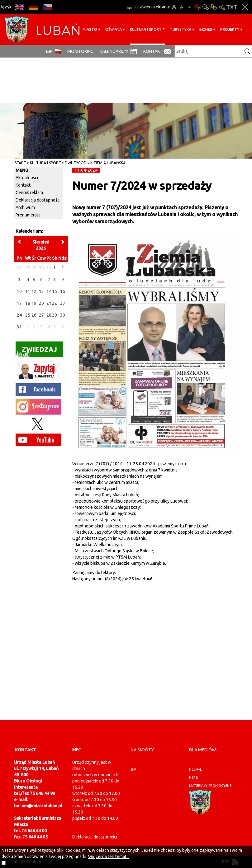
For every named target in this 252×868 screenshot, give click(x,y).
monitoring (80, 51)
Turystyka (181, 29)
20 (41, 303)
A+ (174, 7)
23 (63, 303)
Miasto (90, 29)
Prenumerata (28, 215)
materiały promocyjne (210, 786)
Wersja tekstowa (232, 7)
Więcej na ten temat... (109, 856)
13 (41, 291)
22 (55, 303)
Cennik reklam (29, 193)
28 (49, 315)
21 (49, 303)
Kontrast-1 (214, 7)
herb (194, 777)
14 (49, 291)
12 (34, 291)
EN (19, 7)
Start (20, 163)
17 (19, 303)
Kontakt (153, 51)
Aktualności (27, 178)
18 (28, 303)
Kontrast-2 (222, 7)
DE (33, 7)
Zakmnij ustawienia (245, 7)
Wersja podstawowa (197, 7)
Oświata (114, 29)
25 (28, 315)
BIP (49, 51)
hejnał (195, 769)
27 (41, 315)
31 (19, 327)
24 (19, 315)
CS (48, 7)
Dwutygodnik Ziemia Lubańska (95, 163)
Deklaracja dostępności (38, 200)
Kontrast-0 (206, 7)
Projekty (230, 29)
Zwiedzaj (36, 351)
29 (55, 315)
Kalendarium (114, 51)
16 (63, 291)
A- (190, 7)
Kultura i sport (146, 29)
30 (63, 315)
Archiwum (25, 207)
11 (28, 291)
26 (34, 315)
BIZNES (206, 29)
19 (34, 303)
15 (55, 291)
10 (19, 291)
